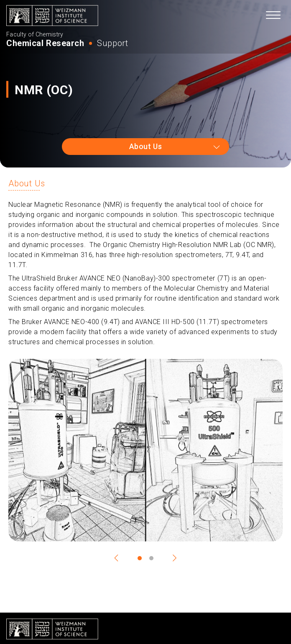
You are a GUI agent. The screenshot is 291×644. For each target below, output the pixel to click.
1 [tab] (140, 558)
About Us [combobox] (145, 146)
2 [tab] (151, 558)
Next (171, 558)
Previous (120, 558)
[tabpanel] (145, 450)
